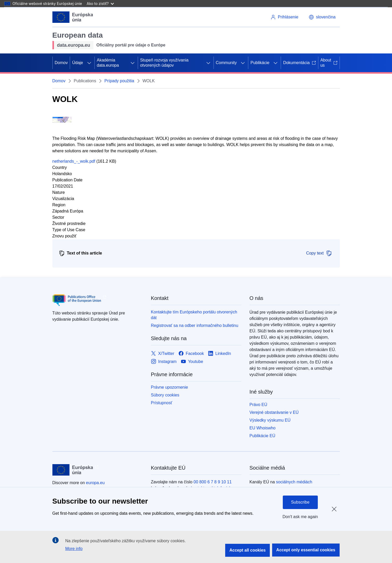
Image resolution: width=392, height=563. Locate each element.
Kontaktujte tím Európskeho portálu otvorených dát (194, 315)
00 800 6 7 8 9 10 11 (213, 482)
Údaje (78, 63)
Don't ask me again (300, 517)
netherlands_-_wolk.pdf (74, 161)
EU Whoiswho (263, 428)
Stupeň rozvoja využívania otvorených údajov (164, 63)
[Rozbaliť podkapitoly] (89, 63)
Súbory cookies (165, 395)
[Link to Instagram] (164, 362)
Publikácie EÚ (263, 436)
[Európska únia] (73, 17)
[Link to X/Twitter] (163, 353)
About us (329, 63)
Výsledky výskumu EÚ (270, 420)
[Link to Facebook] (191, 353)
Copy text (319, 253)
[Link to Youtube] (192, 362)
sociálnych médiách (294, 482)
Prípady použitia (119, 81)
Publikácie (260, 63)
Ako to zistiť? (100, 4)
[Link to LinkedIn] (220, 353)
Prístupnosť (162, 403)
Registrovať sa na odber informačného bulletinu (195, 325)
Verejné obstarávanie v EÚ (274, 412)
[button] (322, 17)
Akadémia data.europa (108, 63)
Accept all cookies (247, 550)
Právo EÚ (258, 405)
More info (74, 549)
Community (226, 63)
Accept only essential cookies (306, 550)
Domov (61, 63)
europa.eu (95, 483)
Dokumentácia (299, 63)
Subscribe (300, 502)
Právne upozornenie (170, 387)
